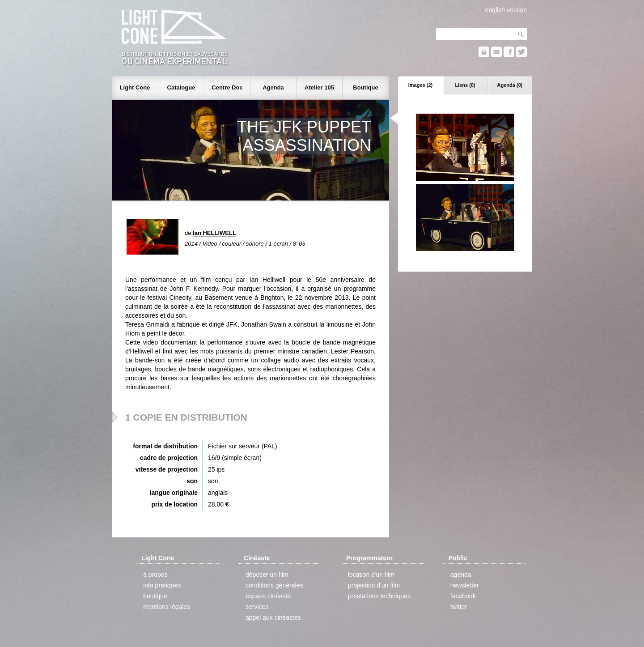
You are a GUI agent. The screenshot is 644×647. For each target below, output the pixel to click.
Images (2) (420, 85)
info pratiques (162, 585)
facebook (463, 596)
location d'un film (371, 575)
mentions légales (167, 607)
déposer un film (267, 575)
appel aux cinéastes (273, 617)
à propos (155, 575)
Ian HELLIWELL (214, 233)
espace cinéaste (268, 596)
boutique (155, 596)
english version (506, 10)
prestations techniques (379, 596)
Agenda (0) (510, 85)
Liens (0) (465, 85)
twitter (459, 607)
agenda (461, 575)
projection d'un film (374, 585)
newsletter (465, 585)
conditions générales (274, 585)
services (257, 607)
